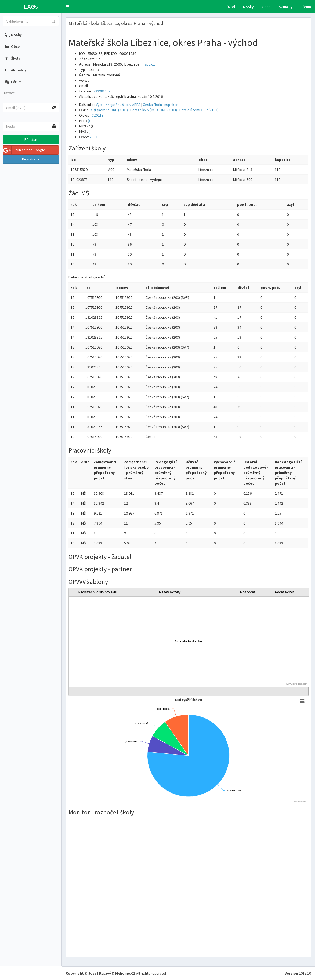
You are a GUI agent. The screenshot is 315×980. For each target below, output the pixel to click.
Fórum (306, 7)
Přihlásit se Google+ (25, 150)
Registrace (31, 159)
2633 (93, 137)
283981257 (102, 91)
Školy (12, 58)
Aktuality (286, 7)
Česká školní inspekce (161, 105)
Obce (266, 7)
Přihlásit (31, 139)
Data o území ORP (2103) (199, 110)
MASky (248, 7)
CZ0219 (97, 115)
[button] (67, 7)
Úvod (231, 7)
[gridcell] (189, 642)
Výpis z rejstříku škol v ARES (118, 105)
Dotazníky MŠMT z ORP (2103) (154, 110)
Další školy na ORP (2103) (108, 110)
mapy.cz (148, 64)
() (89, 121)
